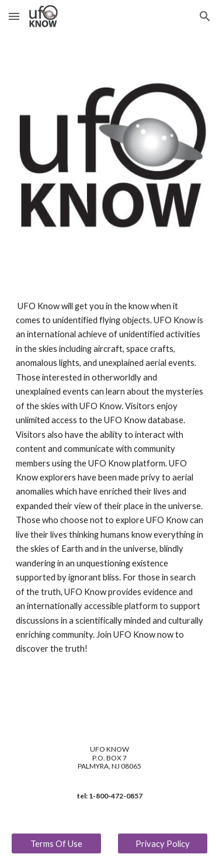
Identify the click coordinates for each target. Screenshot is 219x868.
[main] (110, 478)
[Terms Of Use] (56, 843)
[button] (14, 16)
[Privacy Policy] (163, 843)
